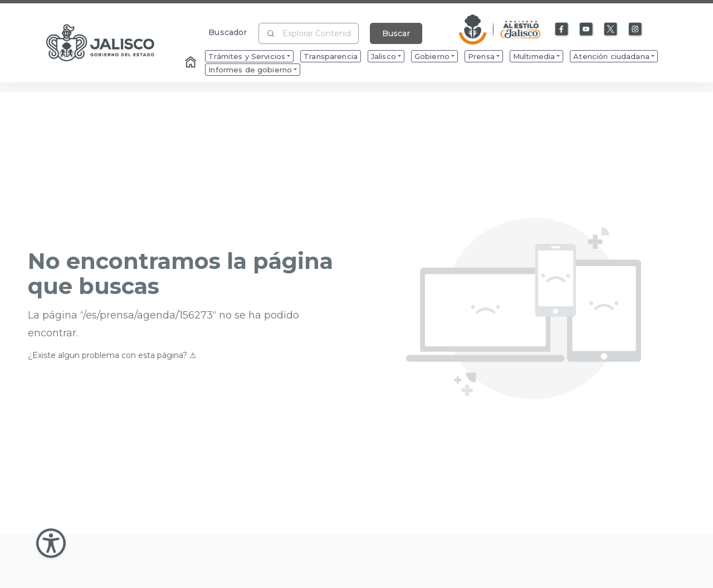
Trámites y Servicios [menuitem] (247, 56)
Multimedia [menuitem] (534, 56)
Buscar (396, 33)
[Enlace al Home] (192, 63)
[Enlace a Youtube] (587, 30)
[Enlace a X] (611, 30)
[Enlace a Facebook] (562, 30)
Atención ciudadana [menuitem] (611, 56)
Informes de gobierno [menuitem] (250, 70)
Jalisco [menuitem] (384, 56)
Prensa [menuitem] (481, 56)
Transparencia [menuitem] (331, 56)
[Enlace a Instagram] (636, 30)
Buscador (228, 32)
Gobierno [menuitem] (432, 56)
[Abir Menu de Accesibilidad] (51, 543)
